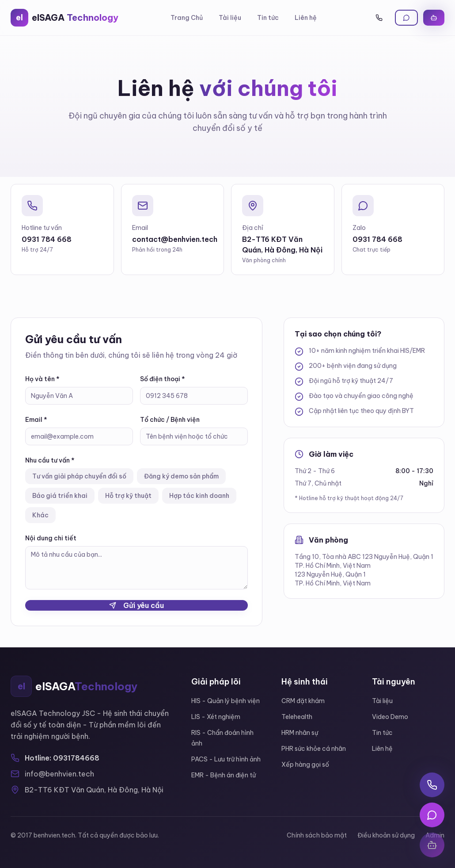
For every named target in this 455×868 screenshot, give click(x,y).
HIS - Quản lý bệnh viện (226, 701)
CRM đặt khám (303, 701)
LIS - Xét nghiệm (216, 717)
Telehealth (297, 717)
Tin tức (268, 18)
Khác (40, 515)
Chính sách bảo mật (317, 835)
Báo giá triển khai (60, 496)
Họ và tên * (42, 379)
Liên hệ (306, 18)
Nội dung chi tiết (51, 538)
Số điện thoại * (163, 379)
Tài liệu (230, 18)
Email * (36, 420)
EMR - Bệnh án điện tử (224, 775)
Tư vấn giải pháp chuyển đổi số (79, 476)
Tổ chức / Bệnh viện (170, 420)
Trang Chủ (187, 18)
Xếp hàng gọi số (305, 765)
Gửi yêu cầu (136, 605)
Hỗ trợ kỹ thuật (128, 496)
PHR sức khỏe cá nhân (314, 749)
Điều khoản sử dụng (386, 835)
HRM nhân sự (300, 733)
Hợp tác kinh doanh (199, 496)
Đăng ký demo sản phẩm (181, 476)
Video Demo (390, 717)
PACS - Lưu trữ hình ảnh (226, 759)
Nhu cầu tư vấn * (50, 460)
